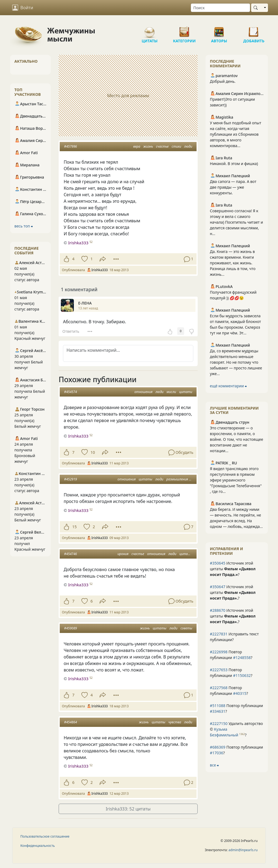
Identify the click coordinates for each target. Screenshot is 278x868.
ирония (123, 554)
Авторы (219, 30)
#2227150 (219, 723)
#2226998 (219, 652)
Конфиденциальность (38, 846)
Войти (23, 8)
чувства (175, 722)
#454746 (70, 554)
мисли (171, 392)
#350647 (218, 587)
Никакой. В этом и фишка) (234, 164)
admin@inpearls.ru (243, 850)
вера (137, 146)
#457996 (70, 146)
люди (188, 146)
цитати (186, 392)
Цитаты (150, 30)
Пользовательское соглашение (45, 836)
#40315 (240, 693)
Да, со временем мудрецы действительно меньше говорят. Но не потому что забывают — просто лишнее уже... (236, 362)
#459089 (70, 628)
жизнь (148, 146)
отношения (143, 392)
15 (74, 527)
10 (93, 452)
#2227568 (219, 688)
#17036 (217, 753)
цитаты (146, 479)
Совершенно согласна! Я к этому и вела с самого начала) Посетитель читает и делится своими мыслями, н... (236, 222)
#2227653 (219, 670)
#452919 (70, 479)
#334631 (218, 711)
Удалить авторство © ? (236, 729)
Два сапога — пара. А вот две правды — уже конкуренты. (233, 187)
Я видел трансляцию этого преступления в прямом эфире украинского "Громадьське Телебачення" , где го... (236, 480)
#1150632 (242, 675)
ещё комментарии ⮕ (228, 386)
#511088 (218, 706)
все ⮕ (214, 765)
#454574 (70, 392)
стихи (176, 146)
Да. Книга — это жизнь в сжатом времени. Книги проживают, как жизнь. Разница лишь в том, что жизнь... (233, 263)
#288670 (218, 610)
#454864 (70, 722)
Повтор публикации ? (231, 655)
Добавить (254, 30)
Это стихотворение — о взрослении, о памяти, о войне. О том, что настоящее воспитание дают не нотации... (236, 439)
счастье (162, 146)
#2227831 (219, 634)
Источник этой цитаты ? (233, 569)
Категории (184, 30)
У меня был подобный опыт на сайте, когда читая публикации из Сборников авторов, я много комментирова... (236, 134)
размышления (177, 479)
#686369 (218, 747)
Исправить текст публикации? (234, 637)
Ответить (71, 331)
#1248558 (242, 658)
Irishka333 (78, 243)
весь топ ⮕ (24, 226)
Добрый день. (223, 81)
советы (186, 628)
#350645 (218, 563)
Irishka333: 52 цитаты (128, 809)
